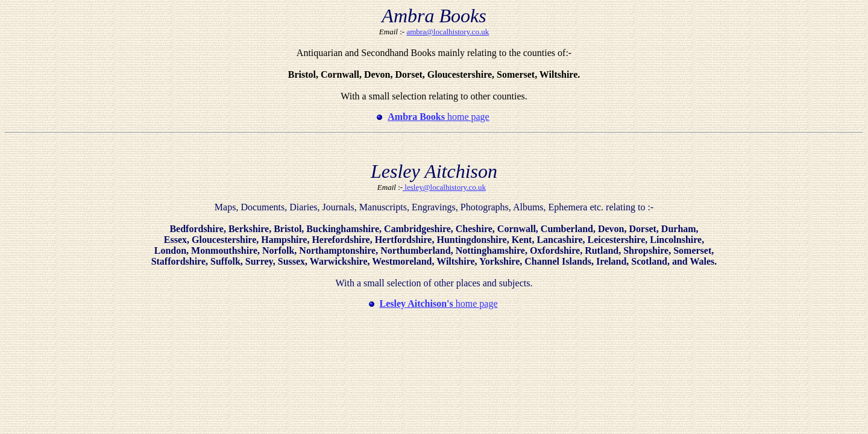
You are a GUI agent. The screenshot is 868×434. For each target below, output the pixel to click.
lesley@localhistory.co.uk (444, 187)
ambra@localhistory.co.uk (448, 32)
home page (438, 117)
